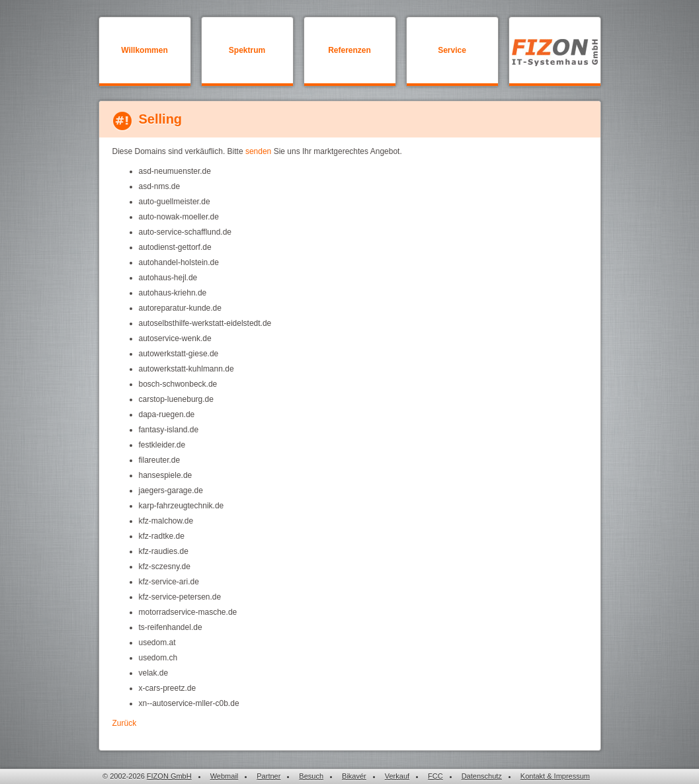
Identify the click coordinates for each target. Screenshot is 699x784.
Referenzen (349, 50)
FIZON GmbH (169, 776)
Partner (268, 776)
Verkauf (397, 776)
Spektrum (247, 50)
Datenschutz (482, 776)
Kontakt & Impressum (555, 776)
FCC (435, 776)
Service (452, 50)
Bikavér (354, 776)
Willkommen (144, 50)
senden (258, 151)
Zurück (125, 723)
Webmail (225, 776)
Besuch (311, 776)
